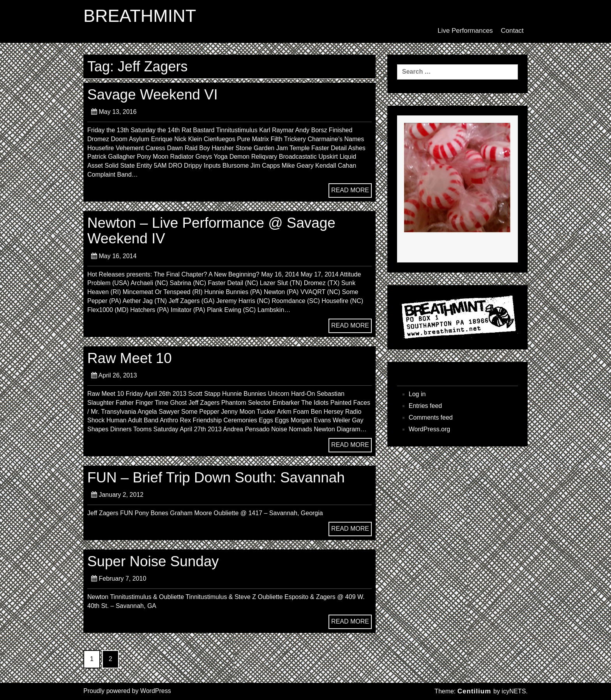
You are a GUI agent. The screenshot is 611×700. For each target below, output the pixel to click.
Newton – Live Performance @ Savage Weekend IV (211, 231)
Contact (512, 31)
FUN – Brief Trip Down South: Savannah (216, 478)
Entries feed (425, 406)
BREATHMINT (140, 16)
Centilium (474, 691)
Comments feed (431, 417)
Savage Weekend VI (153, 95)
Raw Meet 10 (130, 358)
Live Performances (465, 31)
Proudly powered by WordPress (127, 691)
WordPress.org (429, 429)
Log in (417, 394)
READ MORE (350, 190)
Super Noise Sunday (153, 561)
